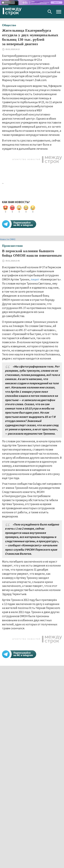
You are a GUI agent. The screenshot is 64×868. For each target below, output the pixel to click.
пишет (35, 279)
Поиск (50, 12)
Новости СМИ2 (8, 239)
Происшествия (12, 246)
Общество (9, 25)
